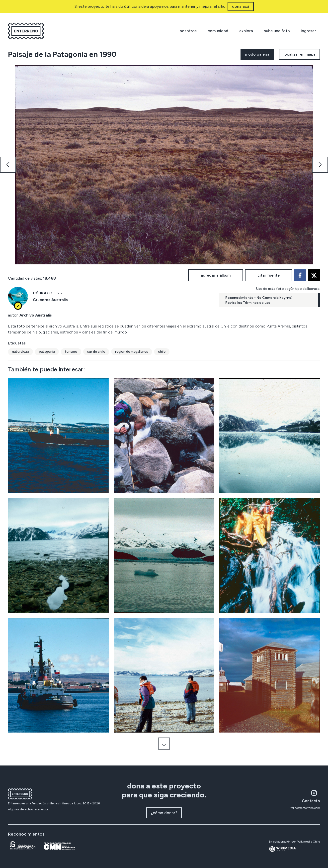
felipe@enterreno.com (305, 808)
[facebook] (300, 275)
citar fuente (269, 275)
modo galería (257, 54)
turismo (71, 352)
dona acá (241, 6)
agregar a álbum (216, 275)
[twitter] (314, 275)
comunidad (218, 31)
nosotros (188, 31)
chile (162, 352)
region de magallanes (132, 352)
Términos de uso (257, 303)
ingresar (308, 31)
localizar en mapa (299, 54)
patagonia (47, 352)
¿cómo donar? (164, 813)
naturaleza (20, 352)
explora (246, 31)
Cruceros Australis (50, 300)
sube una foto (277, 31)
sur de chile (96, 352)
